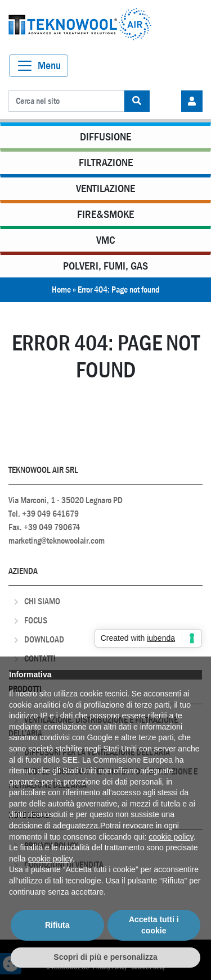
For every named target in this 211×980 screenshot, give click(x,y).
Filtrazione (106, 163)
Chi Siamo (42, 601)
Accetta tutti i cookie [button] (154, 925)
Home (61, 290)
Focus (36, 620)
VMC (106, 240)
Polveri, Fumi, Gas (105, 266)
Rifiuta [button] (57, 925)
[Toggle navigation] (39, 66)
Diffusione (105, 137)
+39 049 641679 (50, 514)
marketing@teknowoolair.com (57, 541)
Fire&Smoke (105, 214)
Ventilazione (105, 188)
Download (44, 639)
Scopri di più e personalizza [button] (105, 957)
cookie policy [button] (171, 837)
